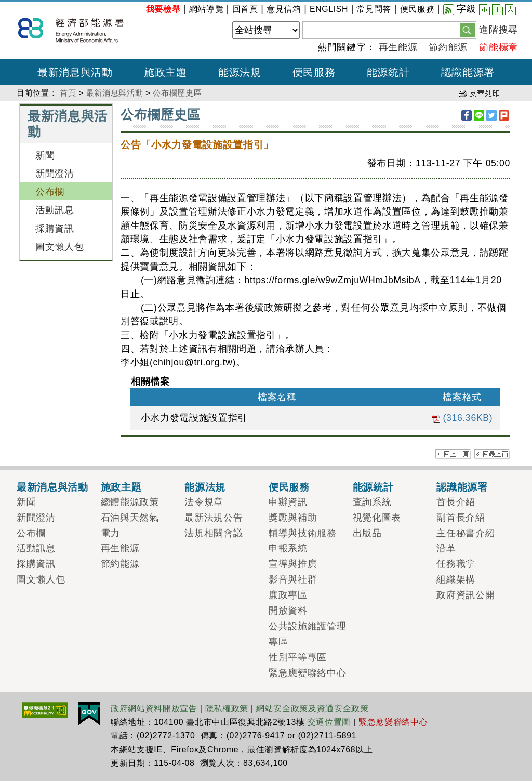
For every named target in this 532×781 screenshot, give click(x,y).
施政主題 (121, 487)
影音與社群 (293, 579)
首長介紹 (456, 502)
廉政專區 (288, 595)
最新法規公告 (214, 518)
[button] (467, 30)
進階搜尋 (498, 30)
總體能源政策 (130, 502)
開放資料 (288, 611)
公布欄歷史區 (177, 93)
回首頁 (245, 9)
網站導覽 (207, 9)
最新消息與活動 (115, 93)
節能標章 (498, 47)
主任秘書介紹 (465, 533)
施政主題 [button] (165, 72)
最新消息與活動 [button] (75, 72)
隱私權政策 (227, 709)
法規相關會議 (214, 533)
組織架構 (456, 579)
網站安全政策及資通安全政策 (312, 709)
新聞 (45, 155)
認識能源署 (462, 487)
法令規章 (204, 502)
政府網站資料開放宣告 (154, 709)
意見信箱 (284, 9)
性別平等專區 (298, 657)
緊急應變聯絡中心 (307, 673)
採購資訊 (55, 229)
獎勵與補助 (293, 518)
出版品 (367, 533)
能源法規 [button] (240, 72)
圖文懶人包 (59, 247)
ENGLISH (329, 9)
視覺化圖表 (377, 518)
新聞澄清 (55, 174)
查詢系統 (372, 502)
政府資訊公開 (465, 595)
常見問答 (374, 9)
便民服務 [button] (314, 72)
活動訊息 (55, 210)
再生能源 (398, 47)
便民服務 (417, 9)
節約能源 (448, 47)
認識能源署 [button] (468, 72)
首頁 (68, 93)
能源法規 (205, 487)
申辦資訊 (288, 502)
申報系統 (288, 548)
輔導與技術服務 (303, 533)
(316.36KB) (462, 418)
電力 (110, 533)
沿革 (446, 548)
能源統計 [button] (388, 72)
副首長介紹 (461, 518)
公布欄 (50, 192)
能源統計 (373, 487)
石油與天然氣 (130, 518)
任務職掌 (456, 564)
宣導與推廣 (293, 564)
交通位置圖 (329, 722)
